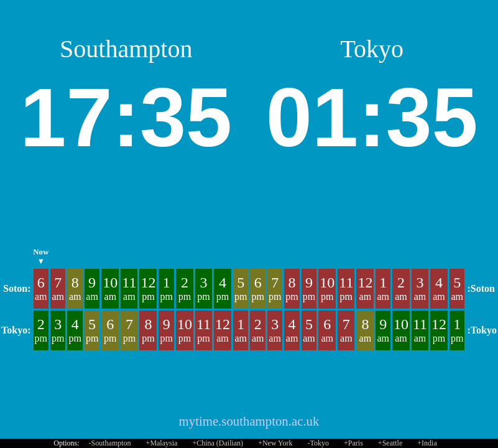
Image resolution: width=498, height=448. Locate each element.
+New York (275, 443)
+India (427, 443)
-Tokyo (319, 443)
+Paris (353, 443)
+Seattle (390, 443)
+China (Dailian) (218, 443)
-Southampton (110, 443)
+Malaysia (162, 443)
